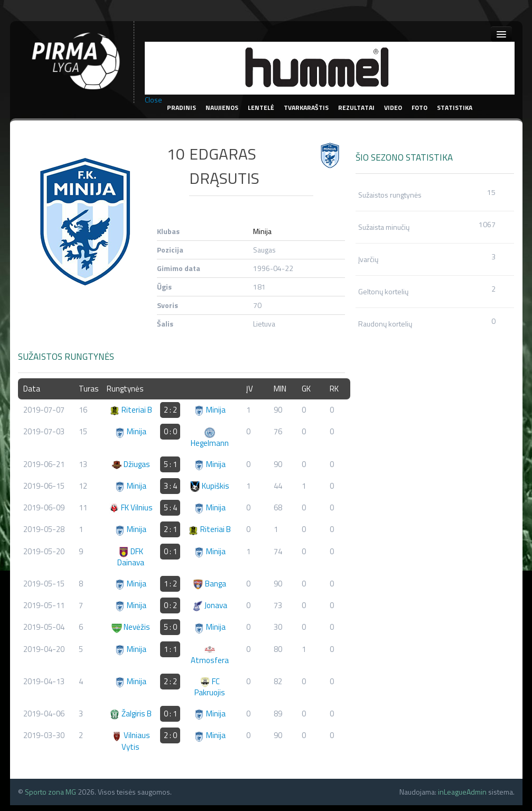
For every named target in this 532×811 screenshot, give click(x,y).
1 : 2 (170, 584)
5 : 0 (170, 627)
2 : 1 (170, 529)
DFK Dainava (131, 557)
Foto (419, 108)
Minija (262, 231)
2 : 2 (170, 410)
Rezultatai (356, 108)
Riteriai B (131, 410)
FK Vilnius (131, 507)
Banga (209, 584)
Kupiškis (209, 486)
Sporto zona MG (50, 792)
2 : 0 (170, 735)
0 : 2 (170, 605)
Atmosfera (210, 655)
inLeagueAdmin (462, 792)
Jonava (210, 605)
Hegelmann (210, 438)
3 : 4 (170, 486)
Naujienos (222, 108)
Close (153, 100)
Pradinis (181, 108)
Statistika (455, 108)
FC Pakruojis (210, 687)
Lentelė (261, 108)
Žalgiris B (130, 714)
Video (393, 108)
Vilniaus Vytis (131, 741)
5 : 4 (170, 507)
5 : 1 (170, 464)
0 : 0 (170, 431)
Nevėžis (131, 627)
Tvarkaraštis (306, 108)
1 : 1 (170, 649)
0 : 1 (170, 551)
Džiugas (131, 464)
